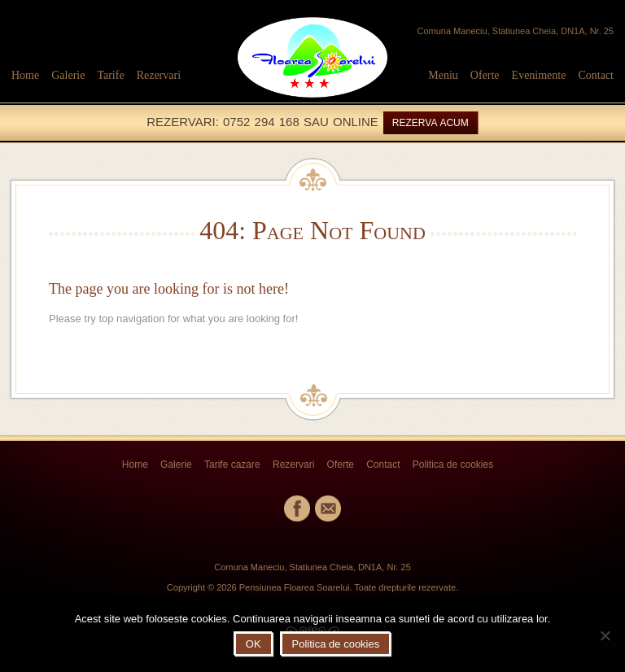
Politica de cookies (453, 465)
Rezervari (159, 75)
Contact (596, 75)
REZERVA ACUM (431, 123)
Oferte (485, 75)
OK (253, 644)
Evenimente (539, 75)
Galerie (68, 75)
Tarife (110, 75)
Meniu (443, 75)
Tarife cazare (232, 465)
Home (25, 75)
